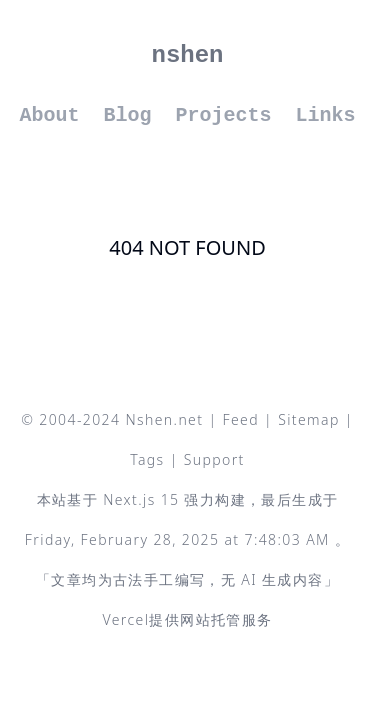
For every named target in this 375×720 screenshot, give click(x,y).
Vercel (125, 619)
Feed (241, 419)
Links (326, 115)
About (49, 115)
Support (214, 459)
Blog (127, 115)
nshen (187, 55)
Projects (224, 115)
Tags (147, 459)
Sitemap (309, 419)
